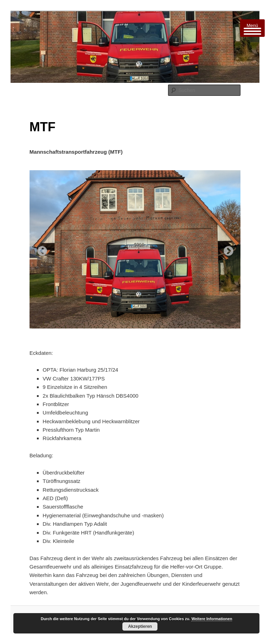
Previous (40, 249)
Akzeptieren (140, 626)
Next (226, 249)
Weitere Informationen (212, 619)
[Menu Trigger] (252, 28)
